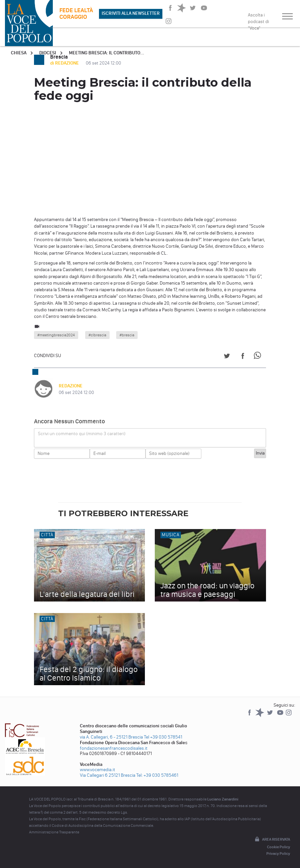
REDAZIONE (71, 386)
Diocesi (48, 53)
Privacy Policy (278, 854)
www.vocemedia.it (98, 770)
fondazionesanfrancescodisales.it (114, 748)
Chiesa (19, 53)
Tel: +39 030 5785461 (157, 775)
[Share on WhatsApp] (259, 357)
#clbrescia (97, 335)
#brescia (127, 335)
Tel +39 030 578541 (163, 737)
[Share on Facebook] (243, 357)
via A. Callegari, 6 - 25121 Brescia (111, 737)
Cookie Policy (279, 847)
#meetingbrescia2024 (56, 335)
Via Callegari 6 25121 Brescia (108, 775)
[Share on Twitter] (227, 357)
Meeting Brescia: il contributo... (107, 53)
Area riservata (272, 840)
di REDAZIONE (65, 63)
